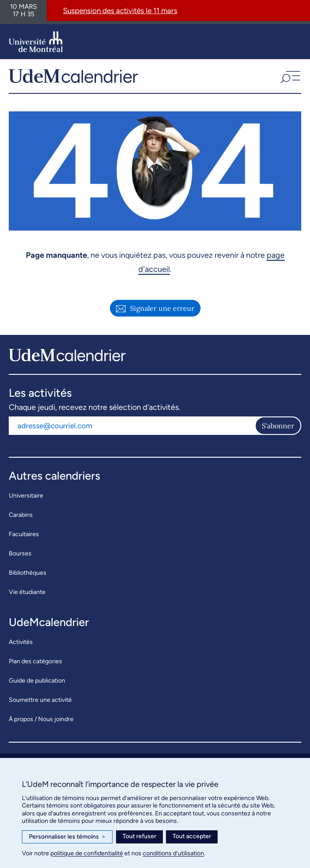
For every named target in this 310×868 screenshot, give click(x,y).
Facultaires (24, 534)
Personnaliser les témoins (67, 837)
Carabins (21, 515)
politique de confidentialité (87, 853)
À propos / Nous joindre (41, 719)
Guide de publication (37, 681)
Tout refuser (139, 836)
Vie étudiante (27, 592)
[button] (289, 76)
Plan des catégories (35, 661)
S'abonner (278, 426)
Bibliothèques (28, 573)
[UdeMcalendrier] (73, 76)
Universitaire (26, 496)
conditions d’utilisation (173, 853)
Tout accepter (192, 836)
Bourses (20, 553)
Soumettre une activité (40, 700)
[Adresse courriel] (132, 426)
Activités (21, 642)
